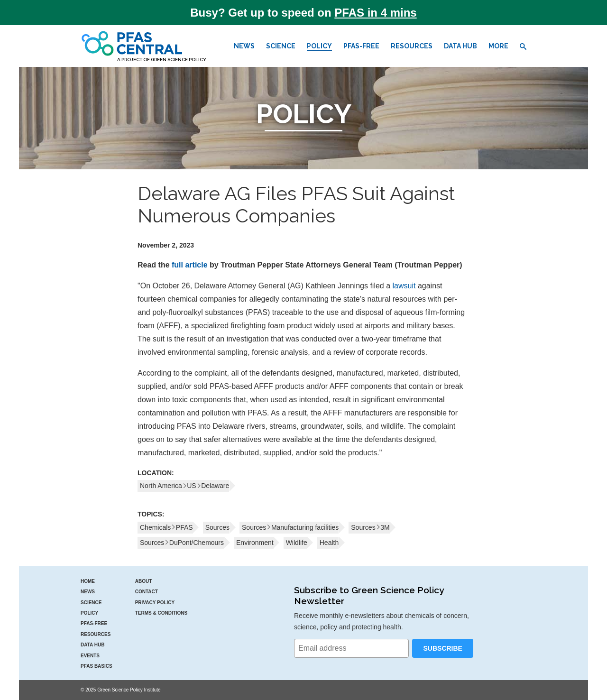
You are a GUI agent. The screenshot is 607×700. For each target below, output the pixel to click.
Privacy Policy (155, 603)
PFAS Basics (97, 666)
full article (190, 265)
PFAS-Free (361, 46)
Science (281, 46)
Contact (147, 592)
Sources (217, 527)
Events (90, 656)
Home (88, 581)
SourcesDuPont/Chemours (182, 543)
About (144, 581)
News (244, 46)
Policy (319, 46)
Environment (255, 543)
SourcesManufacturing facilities (290, 527)
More (498, 46)
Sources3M (370, 527)
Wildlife (297, 543)
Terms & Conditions (161, 613)
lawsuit (404, 286)
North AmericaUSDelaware (184, 486)
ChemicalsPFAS (166, 527)
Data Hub (460, 46)
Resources (412, 46)
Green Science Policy (179, 60)
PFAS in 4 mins (375, 13)
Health (329, 543)
